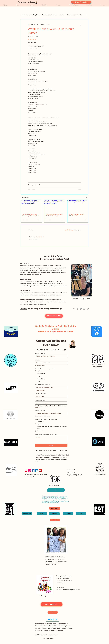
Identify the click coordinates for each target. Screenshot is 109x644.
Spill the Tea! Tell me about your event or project (46, 434)
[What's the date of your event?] (51, 387)
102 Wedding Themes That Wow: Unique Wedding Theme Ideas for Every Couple (31, 215)
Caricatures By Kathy (26, 2)
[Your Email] (51, 363)
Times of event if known (40, 393)
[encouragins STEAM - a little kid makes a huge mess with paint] (78, 206)
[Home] (56, 490)
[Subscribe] (55, 520)
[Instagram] (74, 309)
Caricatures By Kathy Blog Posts (30, 15)
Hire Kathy (23, 309)
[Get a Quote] (55, 508)
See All (87, 197)
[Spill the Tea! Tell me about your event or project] (51, 439)
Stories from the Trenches (49, 15)
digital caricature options (37, 302)
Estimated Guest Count (40, 410)
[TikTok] (88, 309)
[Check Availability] (81, 2)
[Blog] (81, 514)
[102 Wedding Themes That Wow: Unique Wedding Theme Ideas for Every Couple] (31, 206)
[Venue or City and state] (51, 403)
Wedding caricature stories (74, 15)
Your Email (38, 360)
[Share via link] (39, 185)
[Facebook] (77, 309)
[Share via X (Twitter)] (32, 185)
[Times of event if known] (51, 396)
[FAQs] (42, 514)
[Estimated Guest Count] (51, 413)
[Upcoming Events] (27, 514)
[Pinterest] (26, 471)
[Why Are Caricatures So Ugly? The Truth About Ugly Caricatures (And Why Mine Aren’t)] (55, 206)
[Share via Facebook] (29, 185)
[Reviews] (68, 514)
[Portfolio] (54, 514)
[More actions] (80, 25)
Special (62, 15)
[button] (87, 15)
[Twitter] (81, 309)
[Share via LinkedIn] (36, 185)
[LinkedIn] (84, 309)
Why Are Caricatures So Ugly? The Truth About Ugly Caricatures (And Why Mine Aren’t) (54, 215)
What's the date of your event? (42, 385)
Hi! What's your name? (41, 353)
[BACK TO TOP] (53, 619)
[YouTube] (40, 471)
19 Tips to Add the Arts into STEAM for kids (77, 215)
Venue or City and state (40, 400)
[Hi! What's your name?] (51, 356)
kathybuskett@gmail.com (75, 475)
